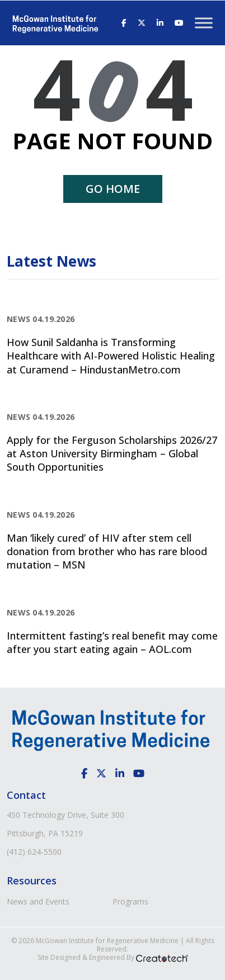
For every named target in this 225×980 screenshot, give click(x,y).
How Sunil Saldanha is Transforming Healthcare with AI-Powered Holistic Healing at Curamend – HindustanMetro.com (111, 356)
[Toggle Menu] (204, 23)
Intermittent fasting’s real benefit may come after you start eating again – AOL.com (112, 642)
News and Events (38, 901)
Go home (113, 189)
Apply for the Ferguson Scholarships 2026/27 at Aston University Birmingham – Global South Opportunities (112, 454)
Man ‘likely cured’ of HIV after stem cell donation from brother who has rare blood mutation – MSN (107, 551)
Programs (130, 901)
